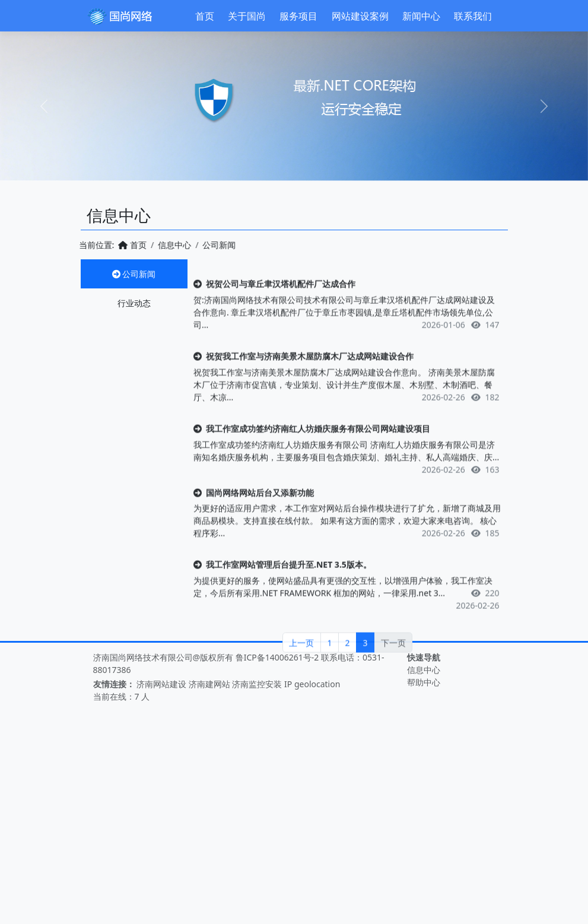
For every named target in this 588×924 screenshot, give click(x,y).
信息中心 (157, 245)
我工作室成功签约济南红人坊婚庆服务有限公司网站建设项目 (312, 472)
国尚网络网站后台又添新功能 (254, 536)
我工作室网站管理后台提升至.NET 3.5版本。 (282, 608)
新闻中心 (421, 16)
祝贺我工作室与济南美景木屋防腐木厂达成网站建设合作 (303, 400)
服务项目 (298, 16)
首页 (205, 16)
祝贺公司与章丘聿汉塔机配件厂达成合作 (274, 327)
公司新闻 (134, 274)
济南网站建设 (161, 684)
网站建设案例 (360, 16)
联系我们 (473, 16)
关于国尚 (247, 16)
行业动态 (134, 303)
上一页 (301, 686)
